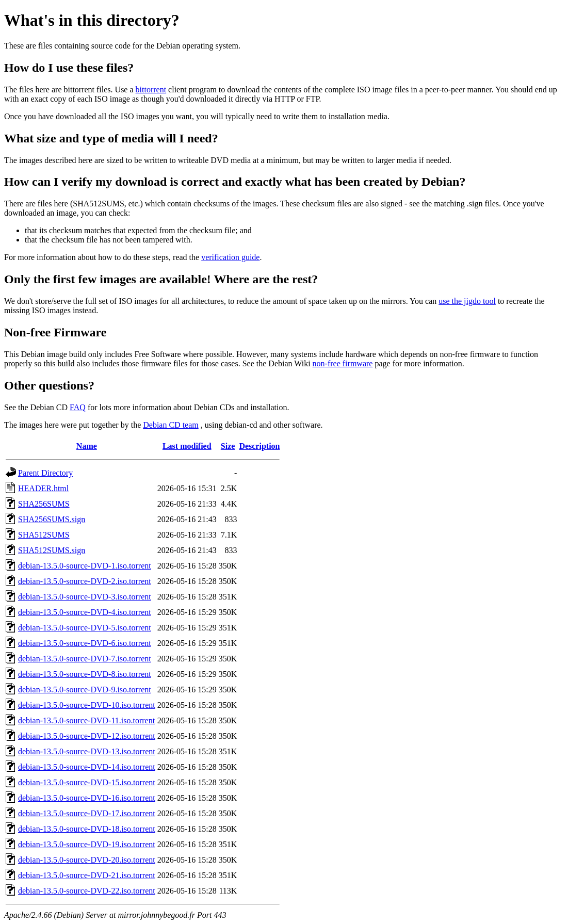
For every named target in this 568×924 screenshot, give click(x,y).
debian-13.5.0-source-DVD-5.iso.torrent (85, 628)
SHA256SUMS (44, 504)
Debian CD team (171, 425)
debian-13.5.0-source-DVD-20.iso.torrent (87, 860)
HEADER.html (43, 488)
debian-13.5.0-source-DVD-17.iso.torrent (87, 813)
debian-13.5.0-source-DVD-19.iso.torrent (87, 844)
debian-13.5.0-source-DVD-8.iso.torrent (85, 674)
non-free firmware (343, 363)
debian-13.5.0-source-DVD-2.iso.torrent (85, 581)
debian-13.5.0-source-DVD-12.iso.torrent (87, 736)
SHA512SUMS (44, 535)
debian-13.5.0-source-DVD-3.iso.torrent (85, 597)
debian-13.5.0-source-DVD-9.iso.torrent (85, 690)
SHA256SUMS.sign (52, 519)
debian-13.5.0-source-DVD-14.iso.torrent (87, 767)
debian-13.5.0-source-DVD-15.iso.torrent (87, 782)
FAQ (78, 407)
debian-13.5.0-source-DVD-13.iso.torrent (87, 751)
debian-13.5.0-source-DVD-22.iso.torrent (87, 891)
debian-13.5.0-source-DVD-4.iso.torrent (85, 612)
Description (259, 446)
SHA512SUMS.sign (52, 550)
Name (87, 446)
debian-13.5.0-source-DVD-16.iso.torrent (87, 798)
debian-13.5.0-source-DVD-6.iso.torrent (85, 643)
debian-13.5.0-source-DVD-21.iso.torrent (87, 875)
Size (228, 446)
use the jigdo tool (467, 301)
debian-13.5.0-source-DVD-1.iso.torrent (85, 566)
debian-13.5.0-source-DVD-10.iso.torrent (87, 705)
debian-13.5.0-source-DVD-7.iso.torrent (85, 659)
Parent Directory (45, 473)
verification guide (230, 257)
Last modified (187, 446)
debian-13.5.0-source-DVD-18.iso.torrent (87, 829)
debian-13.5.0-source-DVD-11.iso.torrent (86, 720)
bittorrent (151, 90)
